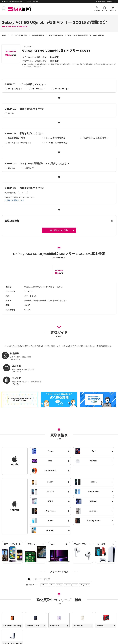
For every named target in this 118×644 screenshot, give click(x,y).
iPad (52, 564)
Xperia (68, 564)
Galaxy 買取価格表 (38, 35)
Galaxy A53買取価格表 (56, 35)
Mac (75, 564)
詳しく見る (15, 360)
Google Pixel (85, 564)
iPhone (44, 564)
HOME (4, 35)
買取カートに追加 (61, 230)
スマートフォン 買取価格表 (19, 35)
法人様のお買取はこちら (14, 200)
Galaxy (59, 564)
